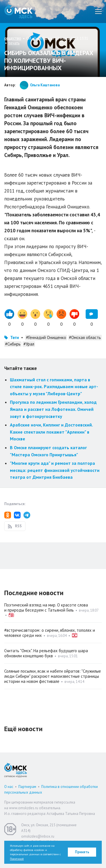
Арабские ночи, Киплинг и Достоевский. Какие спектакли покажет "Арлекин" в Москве (51, 432)
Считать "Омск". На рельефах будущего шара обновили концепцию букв (46, 653)
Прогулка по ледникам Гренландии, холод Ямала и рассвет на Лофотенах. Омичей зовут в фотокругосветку (53, 409)
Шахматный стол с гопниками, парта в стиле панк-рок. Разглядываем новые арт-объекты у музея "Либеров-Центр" (54, 387)
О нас (9, 787)
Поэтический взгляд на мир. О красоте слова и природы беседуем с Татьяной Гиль (46, 607)
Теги (15, 337)
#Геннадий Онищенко (46, 337)
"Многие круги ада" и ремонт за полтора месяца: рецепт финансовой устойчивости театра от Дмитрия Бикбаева (55, 470)
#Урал (29, 344)
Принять (82, 852)
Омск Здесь (18, 11)
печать (14, 43)
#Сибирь (13, 344)
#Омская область (85, 337)
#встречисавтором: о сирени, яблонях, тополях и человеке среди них (50, 633)
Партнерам (27, 787)
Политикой (17, 859)
